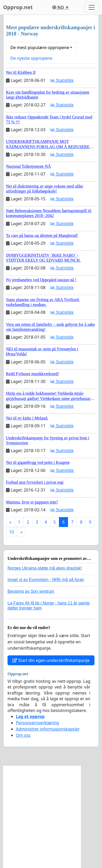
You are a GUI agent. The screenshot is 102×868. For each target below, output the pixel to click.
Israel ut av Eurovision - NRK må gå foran (46, 580)
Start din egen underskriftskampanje (51, 660)
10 (11, 532)
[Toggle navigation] (92, 7)
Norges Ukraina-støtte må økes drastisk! (45, 568)
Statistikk (62, 80)
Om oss (23, 735)
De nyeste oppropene (31, 58)
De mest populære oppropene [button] (40, 47)
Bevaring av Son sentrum (31, 591)
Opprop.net (18, 7)
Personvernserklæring (37, 723)
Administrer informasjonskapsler (48, 729)
